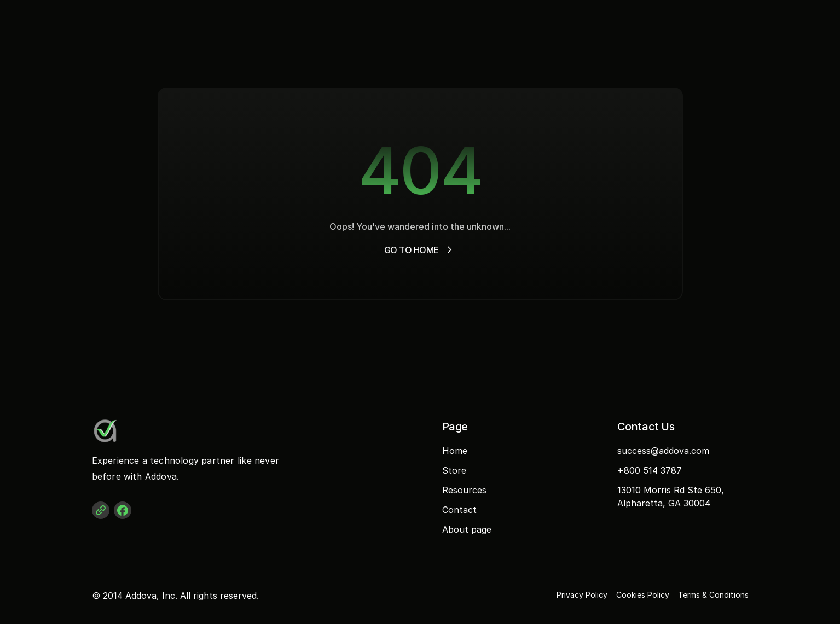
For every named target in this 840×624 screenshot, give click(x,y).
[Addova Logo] (136, 431)
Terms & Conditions (713, 595)
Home (455, 451)
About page (467, 529)
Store (454, 470)
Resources (464, 490)
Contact (459, 510)
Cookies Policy (643, 595)
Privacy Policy (582, 595)
